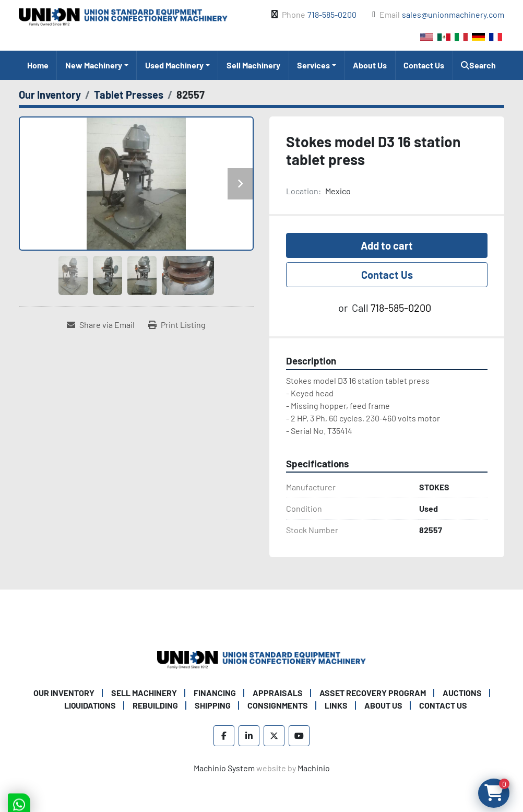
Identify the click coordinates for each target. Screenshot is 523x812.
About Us (370, 65)
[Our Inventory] (50, 95)
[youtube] (299, 736)
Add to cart (387, 245)
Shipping (213, 705)
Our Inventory (64, 693)
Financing (215, 693)
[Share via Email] (101, 325)
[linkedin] (249, 736)
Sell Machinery (253, 65)
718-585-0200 (332, 14)
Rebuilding (155, 705)
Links (336, 705)
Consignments (278, 705)
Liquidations (90, 705)
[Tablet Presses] (129, 95)
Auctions (462, 693)
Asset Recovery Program (373, 693)
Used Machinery (174, 65)
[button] (97, 65)
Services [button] (313, 65)
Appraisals (278, 693)
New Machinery (94, 65)
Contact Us (424, 65)
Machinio (314, 768)
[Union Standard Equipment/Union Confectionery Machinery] (261, 659)
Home (38, 65)
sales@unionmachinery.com (453, 14)
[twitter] (274, 736)
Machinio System (224, 768)
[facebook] (224, 736)
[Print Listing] (177, 325)
